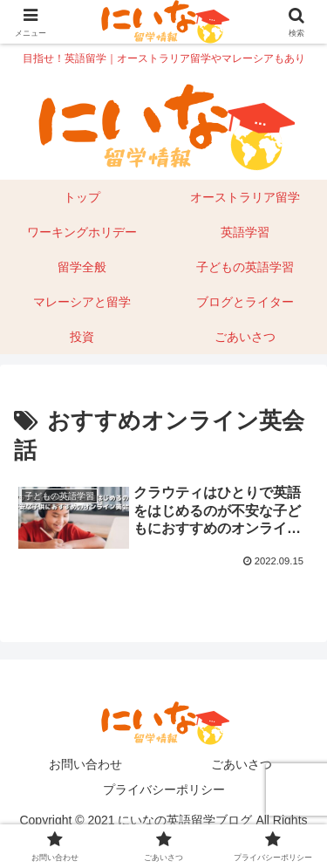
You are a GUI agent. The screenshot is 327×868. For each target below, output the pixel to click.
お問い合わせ (85, 764)
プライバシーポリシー (164, 789)
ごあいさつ (242, 764)
